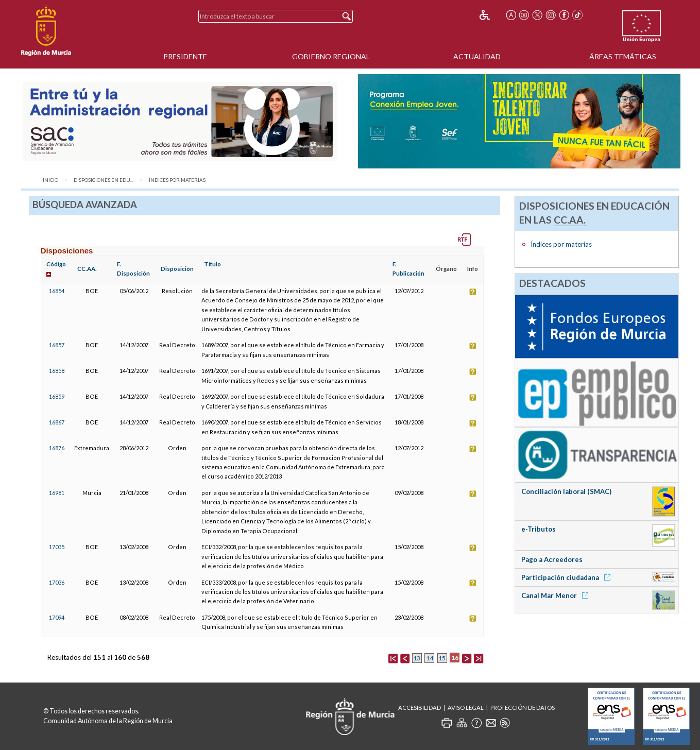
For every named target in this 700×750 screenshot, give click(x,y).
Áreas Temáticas (623, 56)
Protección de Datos (523, 708)
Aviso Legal (466, 708)
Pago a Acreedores (552, 559)
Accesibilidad (420, 708)
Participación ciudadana (568, 577)
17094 (57, 617)
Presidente (185, 56)
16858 (57, 371)
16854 (57, 291)
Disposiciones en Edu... (104, 180)
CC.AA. (87, 269)
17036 (57, 582)
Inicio (50, 180)
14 (430, 658)
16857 (57, 345)
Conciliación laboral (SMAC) (566, 491)
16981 (57, 493)
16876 (57, 448)
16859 (57, 396)
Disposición (177, 269)
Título (212, 264)
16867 (57, 422)
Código (56, 264)
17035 (57, 547)
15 (442, 658)
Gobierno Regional (331, 56)
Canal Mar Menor (557, 595)
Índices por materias (177, 180)
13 (417, 658)
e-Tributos (539, 529)
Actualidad (477, 56)
